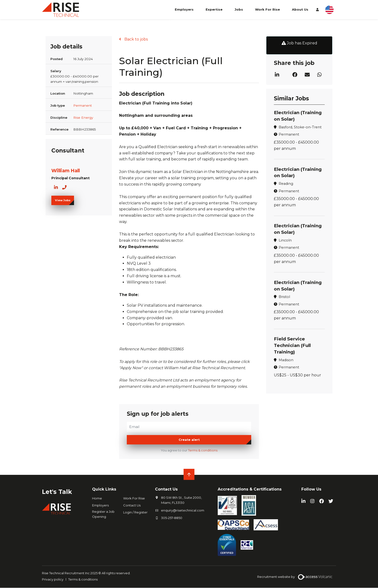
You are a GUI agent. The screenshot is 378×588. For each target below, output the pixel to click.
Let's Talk (58, 492)
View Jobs (63, 200)
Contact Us (132, 505)
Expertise (214, 12)
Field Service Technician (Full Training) (293, 345)
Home (97, 498)
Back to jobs (136, 39)
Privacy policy (53, 579)
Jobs (239, 12)
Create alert (189, 440)
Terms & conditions (203, 451)
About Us (300, 12)
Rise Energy (83, 118)
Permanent (83, 105)
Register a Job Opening (103, 514)
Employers (184, 12)
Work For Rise (267, 12)
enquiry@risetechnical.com (183, 510)
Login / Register (135, 512)
